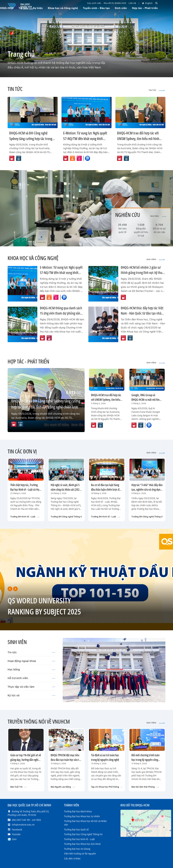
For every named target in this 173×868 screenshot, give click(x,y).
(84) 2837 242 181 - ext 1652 (26, 820)
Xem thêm (158, 216)
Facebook (17, 830)
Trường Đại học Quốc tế (76, 830)
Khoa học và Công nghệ (63, 8)
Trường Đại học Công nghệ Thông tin (83, 834)
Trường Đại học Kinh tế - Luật (79, 839)
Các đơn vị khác (72, 859)
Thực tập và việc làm (31, 687)
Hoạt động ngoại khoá (31, 661)
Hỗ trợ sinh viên (31, 678)
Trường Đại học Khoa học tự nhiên (82, 816)
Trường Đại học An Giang (77, 849)
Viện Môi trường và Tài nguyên (80, 854)
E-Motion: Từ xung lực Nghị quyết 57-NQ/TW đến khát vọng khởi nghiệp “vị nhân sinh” (85, 138)
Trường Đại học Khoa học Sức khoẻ (82, 844)
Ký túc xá (31, 695)
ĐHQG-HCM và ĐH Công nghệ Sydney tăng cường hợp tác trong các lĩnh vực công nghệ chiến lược (31, 138)
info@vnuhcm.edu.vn (23, 825)
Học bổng (31, 669)
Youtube (16, 834)
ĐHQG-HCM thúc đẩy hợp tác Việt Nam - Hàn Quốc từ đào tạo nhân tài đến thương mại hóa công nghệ (143, 313)
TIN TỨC (157, 90)
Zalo (14, 839)
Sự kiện (38, 8)
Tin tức (31, 652)
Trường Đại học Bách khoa (78, 811)
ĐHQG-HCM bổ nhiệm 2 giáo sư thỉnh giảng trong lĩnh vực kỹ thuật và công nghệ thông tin (143, 273)
